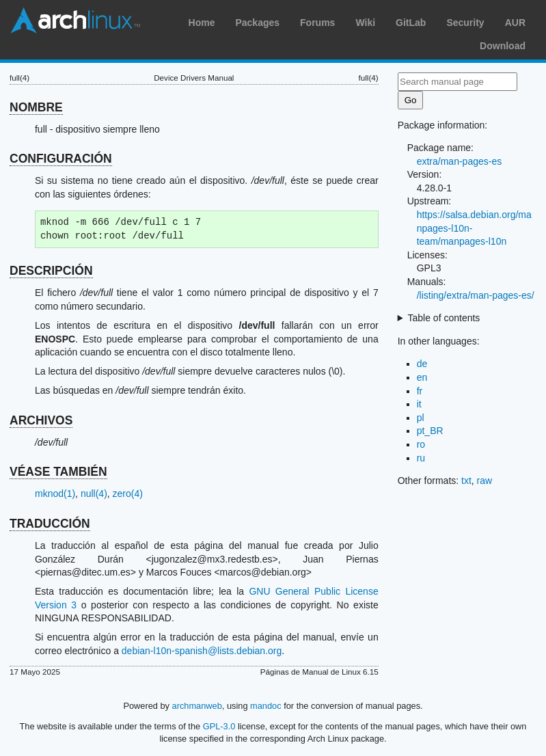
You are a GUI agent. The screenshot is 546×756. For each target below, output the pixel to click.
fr (420, 391)
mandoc (266, 706)
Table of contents (444, 318)
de (422, 364)
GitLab (411, 23)
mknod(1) (55, 494)
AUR (515, 23)
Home (202, 23)
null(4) (94, 494)
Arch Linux (75, 21)
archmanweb (197, 706)
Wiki (365, 23)
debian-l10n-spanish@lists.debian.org (202, 651)
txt (466, 481)
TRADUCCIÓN (50, 524)
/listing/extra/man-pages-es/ (476, 295)
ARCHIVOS (41, 420)
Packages (257, 23)
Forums (317, 23)
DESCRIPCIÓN (51, 271)
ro (421, 444)
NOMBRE (36, 107)
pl (421, 418)
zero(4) (128, 494)
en (422, 377)
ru (421, 458)
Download (503, 46)
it (419, 404)
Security (465, 23)
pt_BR (430, 431)
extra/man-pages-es (460, 161)
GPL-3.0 (219, 726)
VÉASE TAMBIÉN (58, 472)
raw (485, 481)
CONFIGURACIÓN (61, 159)
